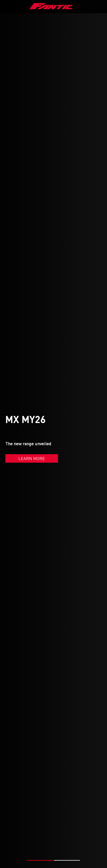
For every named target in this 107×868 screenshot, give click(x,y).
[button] (40, 851)
